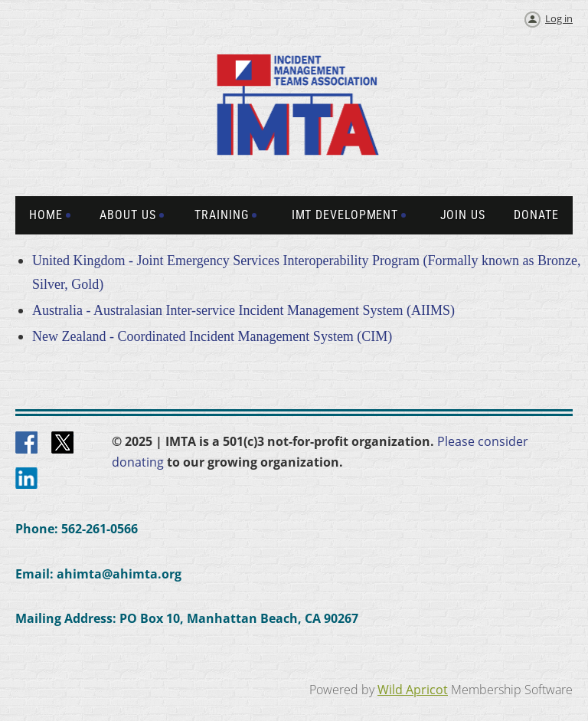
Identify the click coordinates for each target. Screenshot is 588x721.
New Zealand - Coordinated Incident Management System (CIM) (212, 336)
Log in (559, 18)
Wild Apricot (413, 690)
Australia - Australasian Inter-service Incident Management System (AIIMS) (243, 310)
